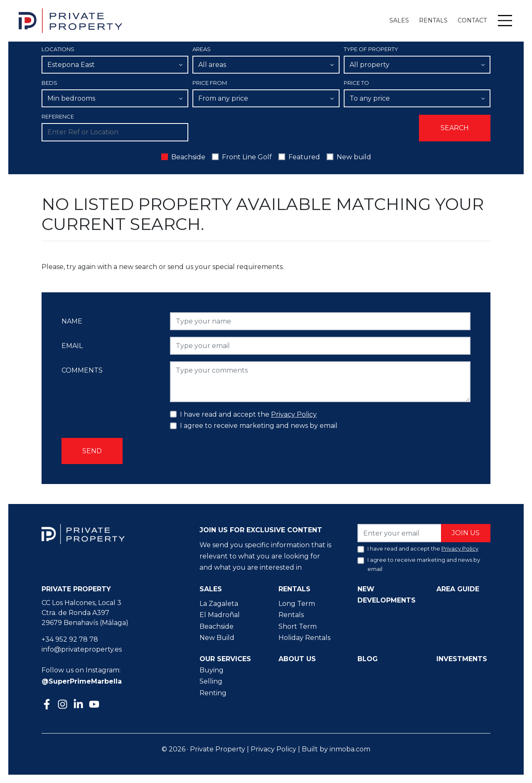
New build (354, 157)
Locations (58, 49)
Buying (212, 670)
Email (72, 346)
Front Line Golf (247, 157)
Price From (210, 83)
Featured (304, 157)
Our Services (225, 659)
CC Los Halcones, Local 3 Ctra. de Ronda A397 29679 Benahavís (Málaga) (85, 613)
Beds (49, 83)
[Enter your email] (400, 533)
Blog (368, 659)
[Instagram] (64, 703)
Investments (462, 659)
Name (72, 321)
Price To (356, 83)
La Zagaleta (219, 604)
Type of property (371, 49)
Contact (472, 20)
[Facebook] (48, 705)
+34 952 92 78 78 (70, 639)
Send (92, 451)
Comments (82, 370)
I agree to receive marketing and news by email (259, 426)
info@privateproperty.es (82, 649)
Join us (466, 533)
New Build (217, 638)
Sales (399, 20)
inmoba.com (350, 749)
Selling (211, 681)
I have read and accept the (248, 414)
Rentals (433, 20)
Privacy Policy (273, 749)
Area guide (458, 589)
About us (297, 659)
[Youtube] (95, 705)
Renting (213, 693)
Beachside (188, 157)
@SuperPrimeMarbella (82, 681)
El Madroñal (220, 615)
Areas (202, 49)
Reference (58, 116)
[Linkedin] (79, 705)
